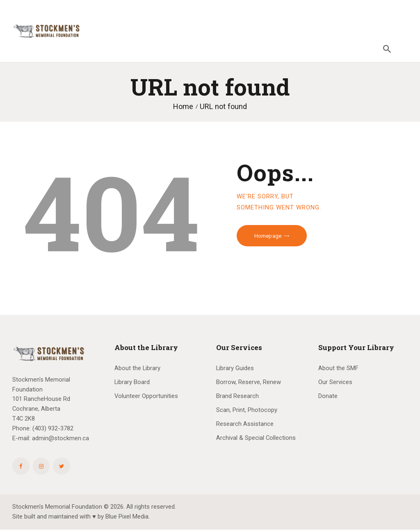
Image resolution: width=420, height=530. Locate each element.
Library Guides (235, 368)
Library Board (132, 382)
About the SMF (338, 368)
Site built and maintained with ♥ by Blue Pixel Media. (81, 516)
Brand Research (237, 396)
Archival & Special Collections (256, 438)
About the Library (137, 368)
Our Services (335, 382)
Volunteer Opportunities (146, 396)
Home (183, 106)
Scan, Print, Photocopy (247, 410)
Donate (328, 396)
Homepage (268, 236)
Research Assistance (245, 424)
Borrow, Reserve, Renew (249, 382)
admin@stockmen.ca (60, 438)
